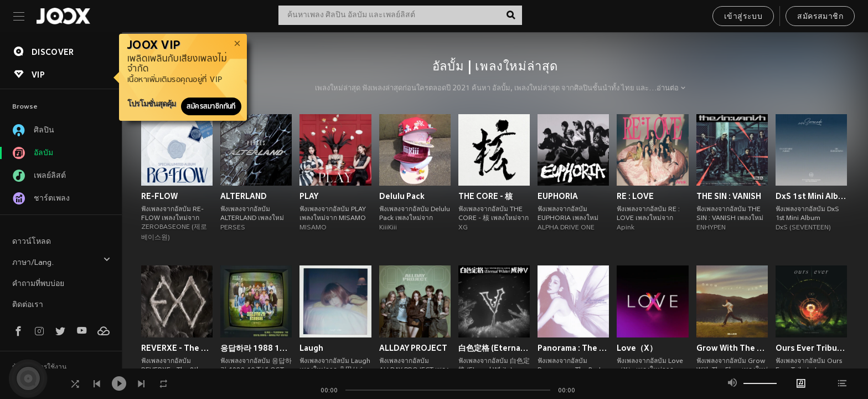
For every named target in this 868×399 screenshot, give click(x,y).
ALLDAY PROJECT (413, 348)
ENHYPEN (711, 228)
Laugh (311, 348)
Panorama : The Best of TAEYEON (573, 348)
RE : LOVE (635, 196)
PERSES (233, 228)
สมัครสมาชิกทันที (211, 106)
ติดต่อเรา (28, 305)
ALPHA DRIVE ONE (566, 228)
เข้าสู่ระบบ (743, 17)
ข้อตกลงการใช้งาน (39, 367)
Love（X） (637, 348)
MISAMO (313, 228)
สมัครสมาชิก (820, 17)
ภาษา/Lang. (61, 261)
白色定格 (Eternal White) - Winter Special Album (494, 348)
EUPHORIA (558, 196)
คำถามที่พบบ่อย (38, 284)
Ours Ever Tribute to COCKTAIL (811, 348)
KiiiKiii (388, 228)
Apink (626, 228)
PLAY (309, 196)
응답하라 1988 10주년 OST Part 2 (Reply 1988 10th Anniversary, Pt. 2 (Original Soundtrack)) (256, 348)
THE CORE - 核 (485, 196)
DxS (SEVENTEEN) (803, 228)
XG (463, 228)
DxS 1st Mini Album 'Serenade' (811, 196)
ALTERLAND (244, 196)
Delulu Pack (402, 196)
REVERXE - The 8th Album (177, 348)
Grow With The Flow (732, 348)
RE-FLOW (159, 196)
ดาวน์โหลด (32, 242)
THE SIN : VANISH (729, 196)
